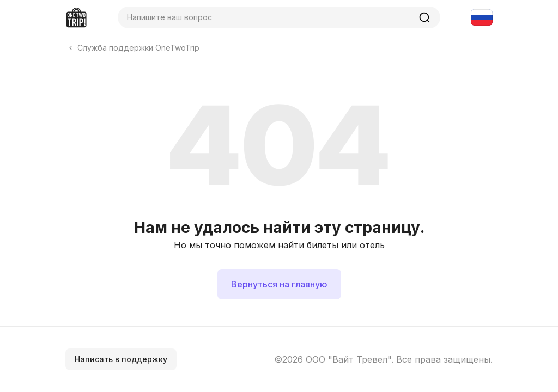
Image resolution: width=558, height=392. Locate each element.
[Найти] (424, 17)
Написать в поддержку (121, 359)
